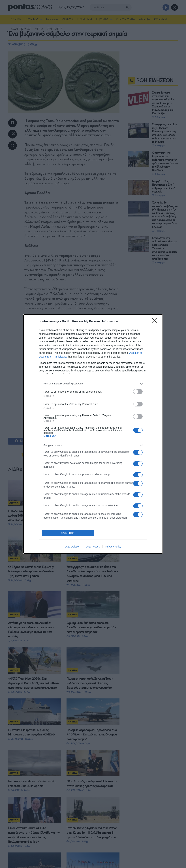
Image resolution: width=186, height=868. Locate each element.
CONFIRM (68, 533)
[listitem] (93, 383)
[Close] (156, 321)
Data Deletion (73, 547)
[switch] (138, 391)
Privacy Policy (113, 547)
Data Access (93, 547)
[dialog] (93, 434)
